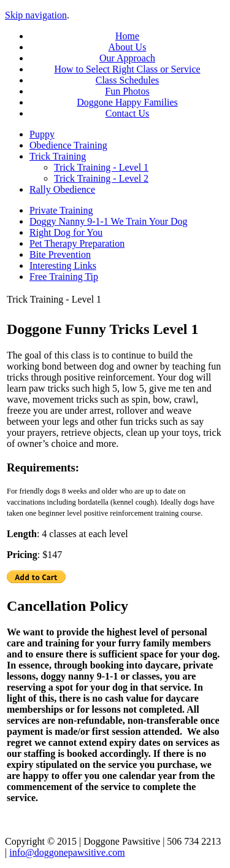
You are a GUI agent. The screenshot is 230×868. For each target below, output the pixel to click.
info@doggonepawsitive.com (67, 852)
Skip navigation (36, 15)
